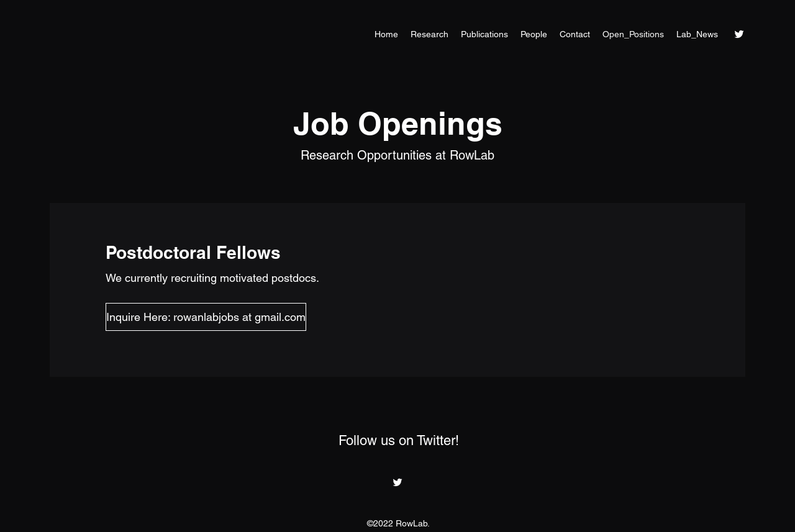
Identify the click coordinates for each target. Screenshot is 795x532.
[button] (146, 317)
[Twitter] (739, 34)
